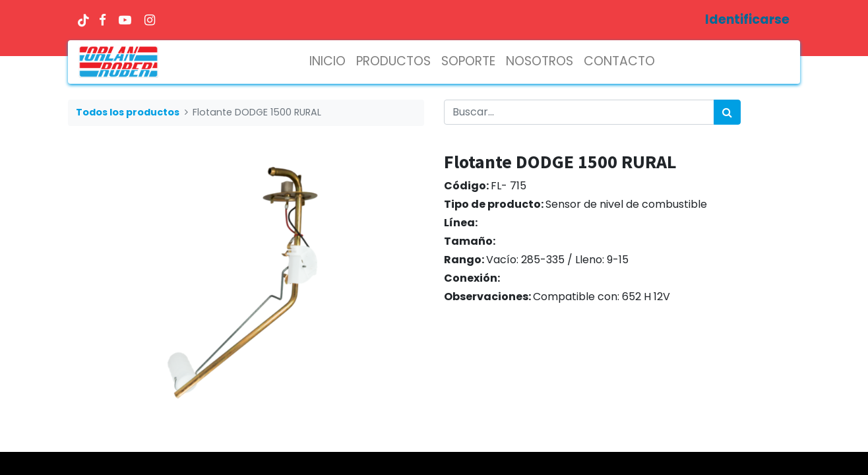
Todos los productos (128, 112)
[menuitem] (327, 62)
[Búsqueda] (727, 112)
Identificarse (747, 19)
